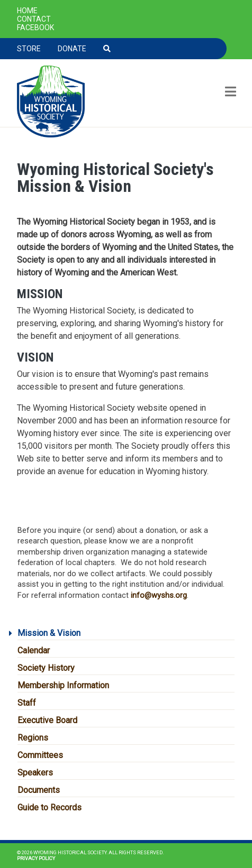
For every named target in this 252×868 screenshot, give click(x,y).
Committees (40, 755)
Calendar (34, 650)
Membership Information (63, 685)
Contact (34, 19)
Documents (39, 790)
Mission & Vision (49, 633)
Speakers (35, 773)
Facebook (35, 27)
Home (27, 11)
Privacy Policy (36, 858)
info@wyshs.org (159, 595)
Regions (33, 738)
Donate (72, 49)
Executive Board (47, 720)
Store (29, 49)
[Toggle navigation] (229, 93)
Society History (46, 668)
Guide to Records (49, 807)
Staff (27, 703)
